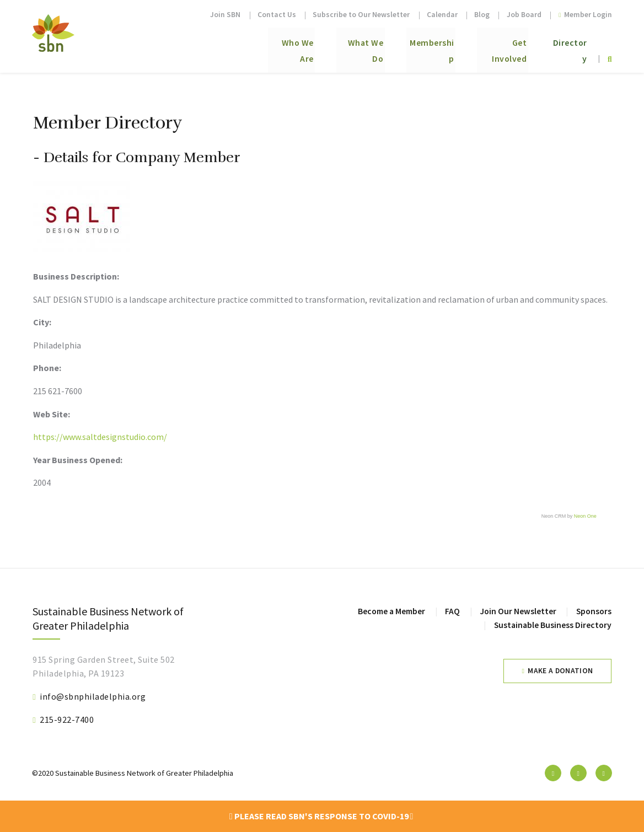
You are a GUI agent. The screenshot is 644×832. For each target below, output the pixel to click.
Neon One (585, 516)
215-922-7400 (67, 720)
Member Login (585, 15)
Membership (409, 45)
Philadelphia (57, 345)
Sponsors (593, 611)
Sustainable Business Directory (552, 625)
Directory (565, 45)
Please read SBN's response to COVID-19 (321, 816)
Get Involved (490, 45)
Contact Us (277, 15)
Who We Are (250, 45)
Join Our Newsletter (516, 611)
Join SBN (225, 15)
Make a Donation (560, 671)
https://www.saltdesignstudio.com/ (100, 437)
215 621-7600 (58, 391)
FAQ (450, 611)
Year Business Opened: (78, 460)
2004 (42, 482)
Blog (482, 15)
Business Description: (76, 276)
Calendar (442, 15)
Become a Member (388, 611)
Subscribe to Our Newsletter (361, 15)
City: (42, 322)
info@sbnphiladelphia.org (93, 696)
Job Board (524, 15)
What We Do (328, 45)
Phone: (47, 368)
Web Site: (52, 414)
